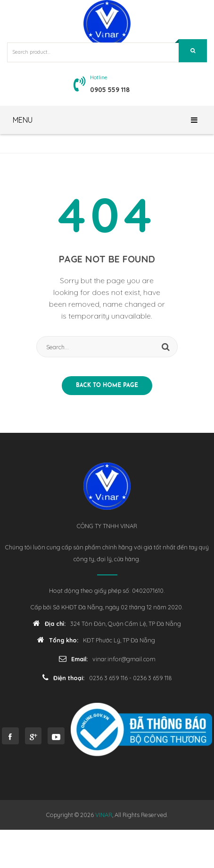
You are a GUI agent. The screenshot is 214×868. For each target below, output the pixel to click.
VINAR (104, 815)
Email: (73, 659)
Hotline (99, 77)
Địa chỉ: (49, 623)
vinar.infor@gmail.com (124, 659)
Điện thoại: (63, 678)
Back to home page (107, 386)
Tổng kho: (58, 640)
